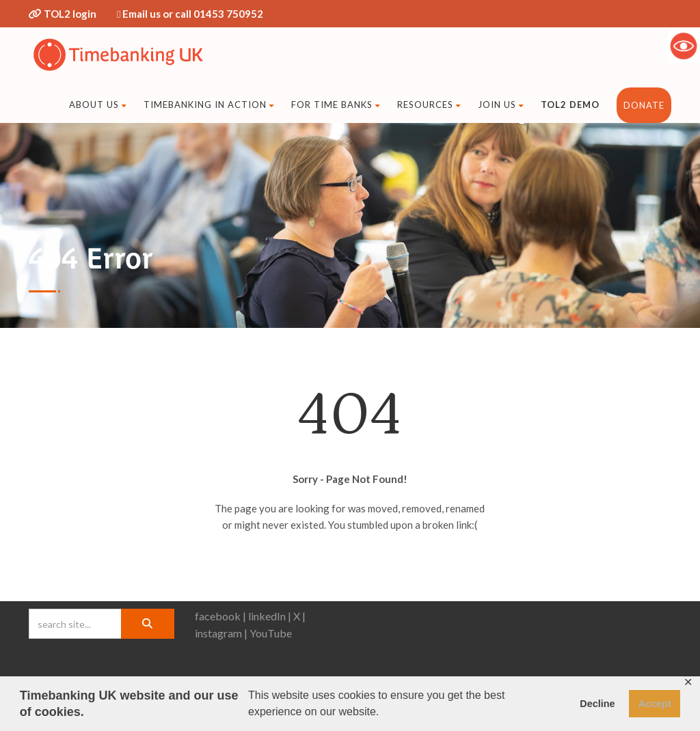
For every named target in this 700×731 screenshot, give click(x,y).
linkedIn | (270, 616)
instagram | (221, 633)
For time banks (336, 105)
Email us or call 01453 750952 (193, 14)
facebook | (220, 616)
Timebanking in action (209, 105)
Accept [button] (655, 704)
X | (299, 616)
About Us (98, 105)
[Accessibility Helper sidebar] (684, 46)
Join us (501, 105)
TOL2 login (70, 14)
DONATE (644, 105)
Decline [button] (597, 704)
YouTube (271, 633)
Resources (429, 105)
